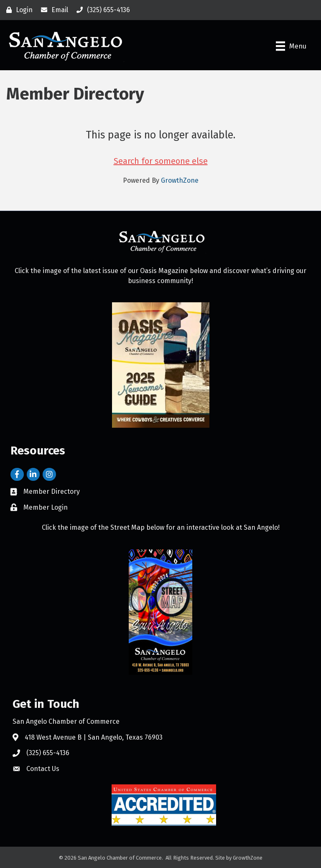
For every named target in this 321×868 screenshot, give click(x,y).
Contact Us (43, 769)
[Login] (17, 10)
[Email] (52, 10)
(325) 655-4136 (48, 753)
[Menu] (291, 46)
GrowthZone (180, 180)
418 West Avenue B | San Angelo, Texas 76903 (94, 737)
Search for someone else (161, 161)
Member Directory (52, 491)
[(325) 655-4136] (101, 10)
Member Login (46, 507)
